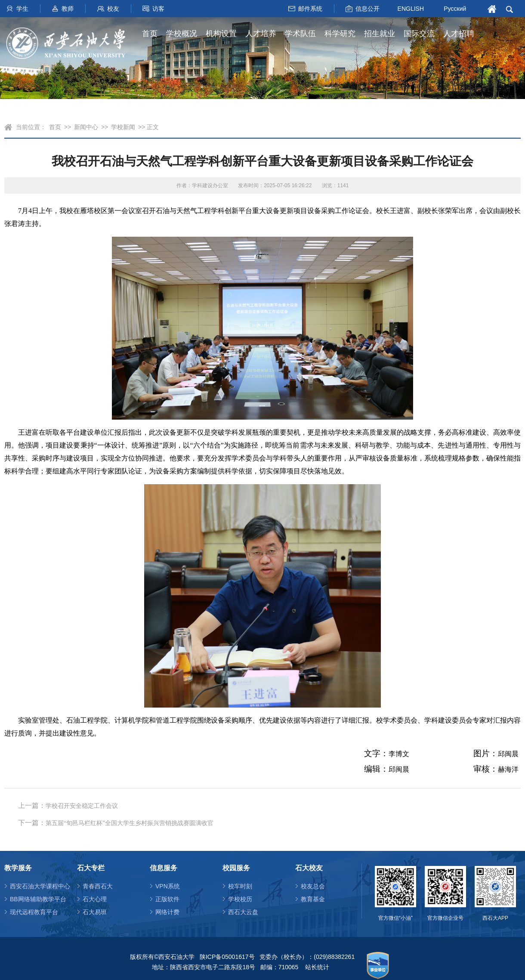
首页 (150, 34)
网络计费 (167, 912)
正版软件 (167, 899)
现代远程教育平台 (34, 912)
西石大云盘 (243, 912)
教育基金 (313, 899)
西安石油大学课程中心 (40, 886)
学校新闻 (123, 127)
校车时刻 (240, 886)
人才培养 (261, 34)
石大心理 (95, 899)
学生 (22, 9)
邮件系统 (310, 9)
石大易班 (95, 912)
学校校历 (240, 899)
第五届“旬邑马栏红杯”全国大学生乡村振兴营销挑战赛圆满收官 (130, 823)
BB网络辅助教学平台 (38, 899)
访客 (158, 9)
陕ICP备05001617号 (227, 957)
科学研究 (340, 34)
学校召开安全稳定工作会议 (82, 806)
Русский (455, 9)
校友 (113, 9)
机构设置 (221, 34)
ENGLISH (411, 8)
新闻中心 (86, 127)
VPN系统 (168, 886)
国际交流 (419, 34)
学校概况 (182, 34)
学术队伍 (300, 34)
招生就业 (380, 34)
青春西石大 (98, 886)
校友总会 (313, 886)
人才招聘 (459, 34)
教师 (68, 9)
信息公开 (367, 9)
